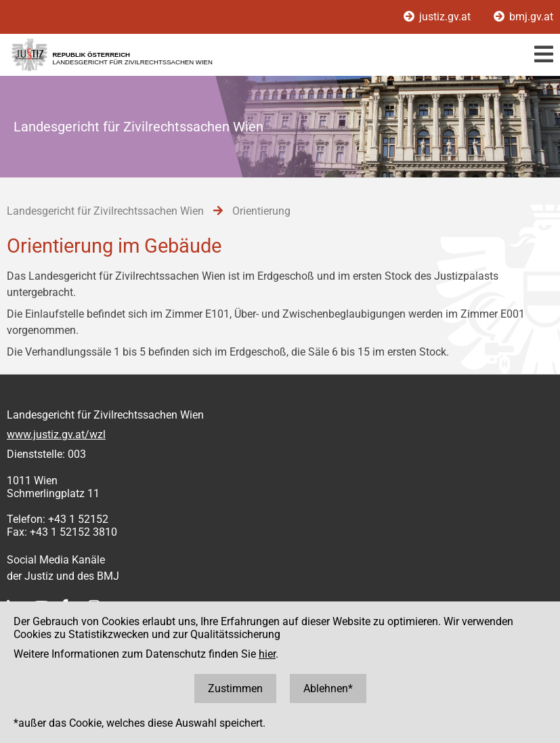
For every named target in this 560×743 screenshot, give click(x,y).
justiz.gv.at (438, 17)
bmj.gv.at (523, 17)
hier (267, 654)
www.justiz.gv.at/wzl (56, 434)
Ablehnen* (328, 688)
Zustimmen (235, 688)
